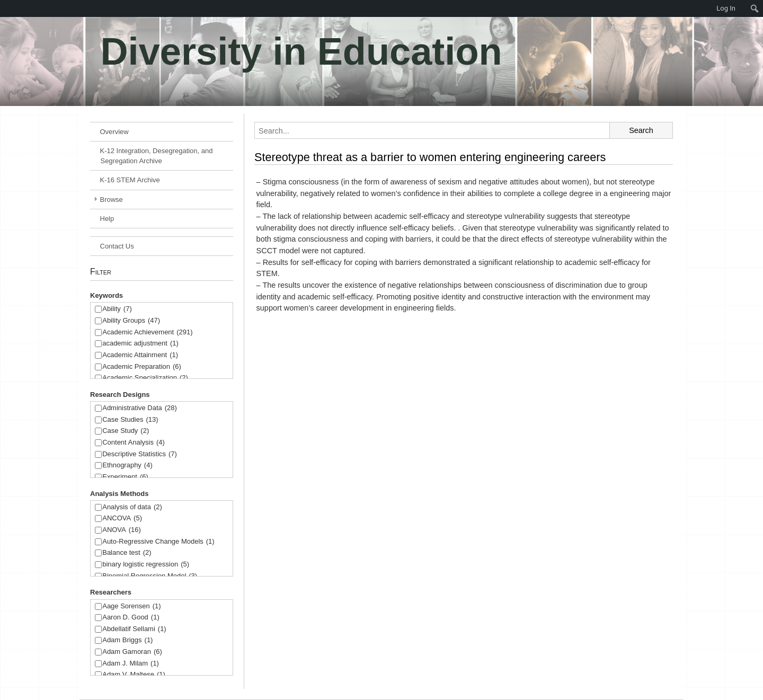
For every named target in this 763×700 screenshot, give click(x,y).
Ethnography (127, 466)
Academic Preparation (142, 367)
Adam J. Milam (131, 664)
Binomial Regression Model (150, 576)
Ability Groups (131, 321)
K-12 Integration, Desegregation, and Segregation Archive (157, 156)
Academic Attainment (140, 355)
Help (107, 219)
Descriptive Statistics (140, 454)
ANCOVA (122, 519)
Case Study (126, 431)
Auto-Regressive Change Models (158, 542)
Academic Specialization (145, 378)
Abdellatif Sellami (134, 629)
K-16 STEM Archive (130, 180)
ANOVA (122, 530)
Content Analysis (134, 443)
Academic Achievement (147, 333)
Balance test (127, 553)
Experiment (125, 477)
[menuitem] (5, 8)
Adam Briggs (127, 640)
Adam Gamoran (132, 652)
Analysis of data (132, 507)
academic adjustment (140, 344)
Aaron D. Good (131, 618)
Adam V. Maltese (134, 675)
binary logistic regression (146, 565)
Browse (112, 200)
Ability (117, 309)
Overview (114, 132)
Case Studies (130, 420)
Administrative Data (140, 408)
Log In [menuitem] (726, 8)
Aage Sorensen (131, 606)
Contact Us (117, 246)
